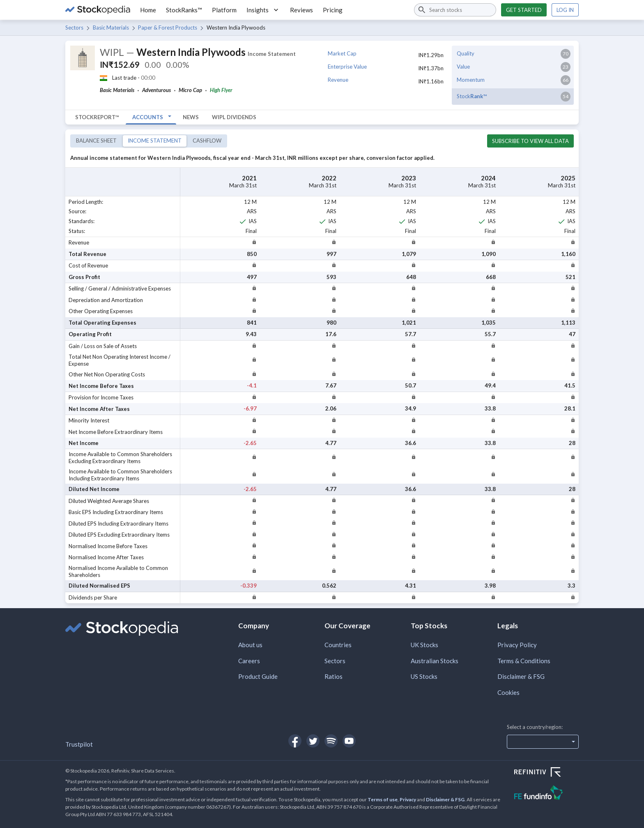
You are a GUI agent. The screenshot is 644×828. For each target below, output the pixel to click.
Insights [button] (263, 10)
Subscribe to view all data (530, 141)
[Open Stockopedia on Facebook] (295, 741)
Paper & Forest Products (168, 28)
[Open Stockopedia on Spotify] (331, 741)
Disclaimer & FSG (521, 676)
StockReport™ (97, 117)
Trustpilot (79, 744)
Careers (249, 661)
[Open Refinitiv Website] (546, 773)
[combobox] (455, 10)
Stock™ (472, 96)
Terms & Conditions (524, 661)
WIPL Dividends (234, 117)
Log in (565, 10)
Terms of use (383, 799)
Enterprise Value (347, 67)
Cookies (508, 692)
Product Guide (258, 676)
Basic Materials (111, 28)
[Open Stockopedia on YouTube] (349, 741)
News (191, 117)
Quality (466, 53)
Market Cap (342, 53)
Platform (224, 10)
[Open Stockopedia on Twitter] (313, 741)
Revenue (338, 80)
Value (463, 67)
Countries (338, 645)
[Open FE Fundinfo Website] (546, 794)
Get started (524, 10)
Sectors (74, 28)
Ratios (333, 676)
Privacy (408, 799)
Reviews (301, 10)
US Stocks (424, 676)
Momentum (471, 80)
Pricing (333, 10)
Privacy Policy (517, 645)
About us (250, 645)
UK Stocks (424, 645)
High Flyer (221, 90)
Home (148, 10)
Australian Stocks (435, 661)
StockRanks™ (184, 10)
